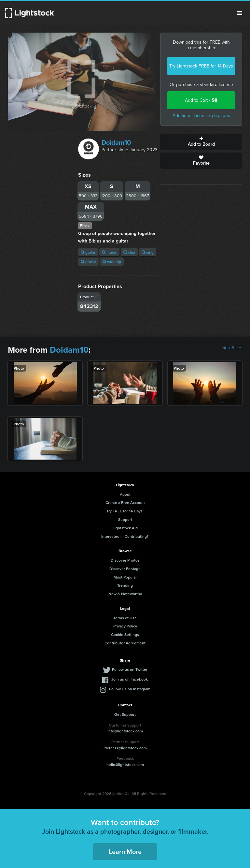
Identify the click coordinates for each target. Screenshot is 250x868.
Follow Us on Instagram (130, 689)
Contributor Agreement (125, 643)
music (109, 252)
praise (88, 262)
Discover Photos (125, 560)
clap (129, 252)
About (125, 494)
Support (125, 519)
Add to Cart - (201, 100)
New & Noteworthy (125, 594)
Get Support (125, 714)
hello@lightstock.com (125, 765)
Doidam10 (116, 142)
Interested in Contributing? (125, 536)
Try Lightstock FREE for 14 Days (201, 66)
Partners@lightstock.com (125, 748)
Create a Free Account (125, 502)
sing (148, 252)
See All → (232, 348)
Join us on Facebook (130, 679)
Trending (125, 585)
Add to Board (201, 142)
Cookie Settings (125, 634)
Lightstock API (125, 528)
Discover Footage (125, 569)
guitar (88, 252)
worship (112, 262)
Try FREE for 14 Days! (125, 511)
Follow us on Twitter (130, 669)
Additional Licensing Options (201, 116)
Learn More (125, 852)
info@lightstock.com (125, 731)
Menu (240, 13)
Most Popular (125, 577)
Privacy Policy (125, 626)
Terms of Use (125, 618)
